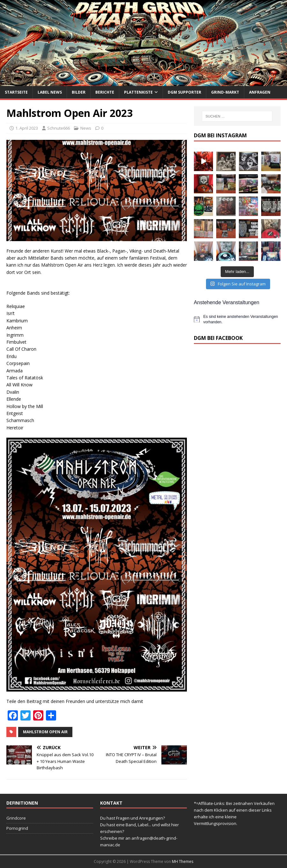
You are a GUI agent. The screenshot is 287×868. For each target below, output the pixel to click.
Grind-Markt (225, 92)
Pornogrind (17, 828)
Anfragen (260, 92)
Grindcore (16, 818)
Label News (50, 92)
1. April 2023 (27, 128)
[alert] (237, 319)
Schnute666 (59, 128)
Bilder (79, 92)
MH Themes (183, 861)
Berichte (105, 92)
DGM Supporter (184, 92)
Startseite (16, 92)
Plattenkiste (138, 92)
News (86, 128)
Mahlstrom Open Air (45, 732)
